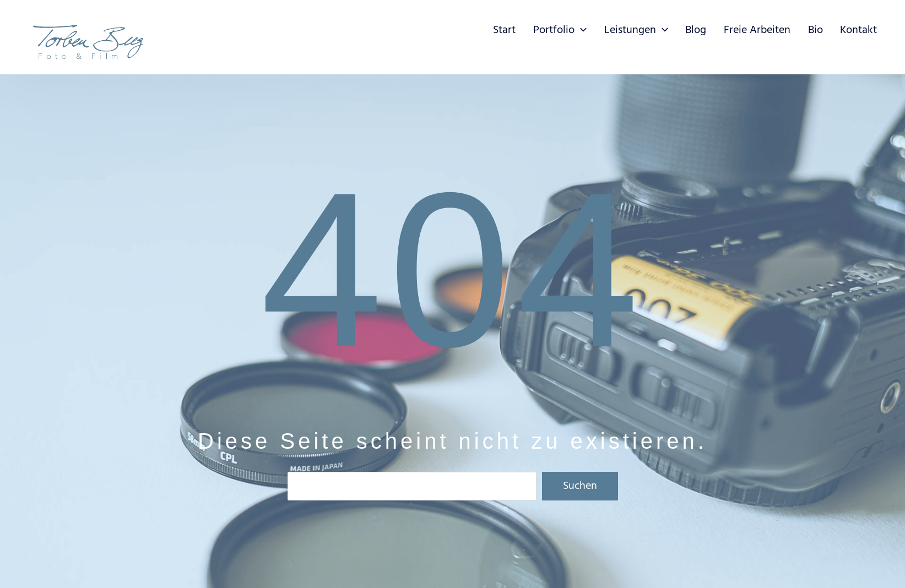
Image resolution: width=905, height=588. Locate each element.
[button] (595, 30)
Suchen (580, 486)
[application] (616, 28)
